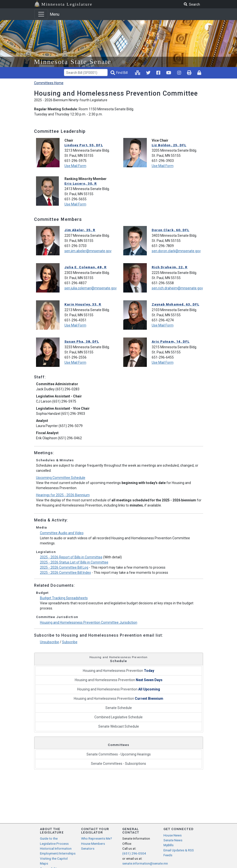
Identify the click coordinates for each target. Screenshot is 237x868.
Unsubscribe (50, 642)
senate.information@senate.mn (145, 863)
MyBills (168, 845)
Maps (44, 863)
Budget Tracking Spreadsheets (64, 598)
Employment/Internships (58, 853)
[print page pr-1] (189, 73)
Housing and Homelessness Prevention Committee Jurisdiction (89, 622)
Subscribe (70, 642)
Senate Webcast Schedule (119, 726)
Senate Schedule (119, 708)
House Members (93, 844)
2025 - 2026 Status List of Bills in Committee (74, 562)
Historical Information (56, 848)
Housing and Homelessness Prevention (118, 671)
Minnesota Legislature (67, 4)
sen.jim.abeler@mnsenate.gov (88, 251)
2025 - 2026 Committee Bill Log (64, 567)
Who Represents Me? (97, 838)
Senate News (173, 840)
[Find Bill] (120, 73)
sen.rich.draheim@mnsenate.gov (177, 288)
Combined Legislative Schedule (118, 717)
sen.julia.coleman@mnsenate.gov (91, 288)
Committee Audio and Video (62, 533)
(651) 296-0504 (134, 853)
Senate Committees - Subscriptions (118, 764)
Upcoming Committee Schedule (61, 478)
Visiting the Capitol (54, 858)
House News (173, 835)
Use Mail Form (75, 166)
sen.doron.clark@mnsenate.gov (176, 251)
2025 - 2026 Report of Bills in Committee (71, 557)
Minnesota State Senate (73, 62)
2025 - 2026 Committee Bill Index (65, 573)
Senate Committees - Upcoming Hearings (119, 754)
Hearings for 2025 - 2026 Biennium (63, 495)
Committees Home (49, 83)
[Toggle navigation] (41, 14)
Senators (88, 848)
